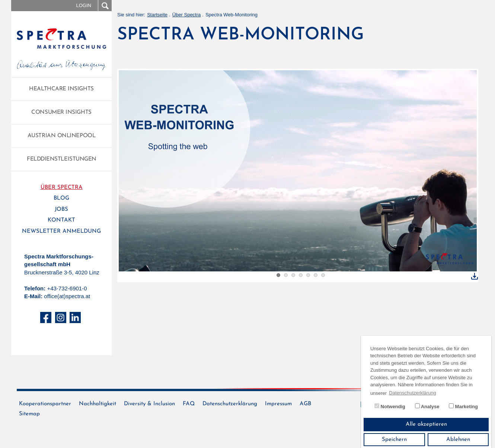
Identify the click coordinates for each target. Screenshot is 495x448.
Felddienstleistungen (62, 159)
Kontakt (61, 220)
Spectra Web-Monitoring (231, 15)
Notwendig (390, 406)
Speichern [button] (394, 440)
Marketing (463, 406)
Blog (61, 198)
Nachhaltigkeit (98, 404)
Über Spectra (62, 188)
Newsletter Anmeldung (61, 231)
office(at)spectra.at (67, 296)
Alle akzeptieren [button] (426, 424)
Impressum (278, 404)
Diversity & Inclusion (149, 404)
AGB (305, 404)
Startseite (157, 15)
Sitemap (29, 414)
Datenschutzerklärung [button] (412, 393)
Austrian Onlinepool (61, 136)
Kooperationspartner (45, 404)
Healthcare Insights (61, 89)
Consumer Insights (61, 112)
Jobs (61, 210)
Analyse (427, 406)
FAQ (189, 404)
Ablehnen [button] (458, 440)
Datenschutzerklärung (230, 404)
